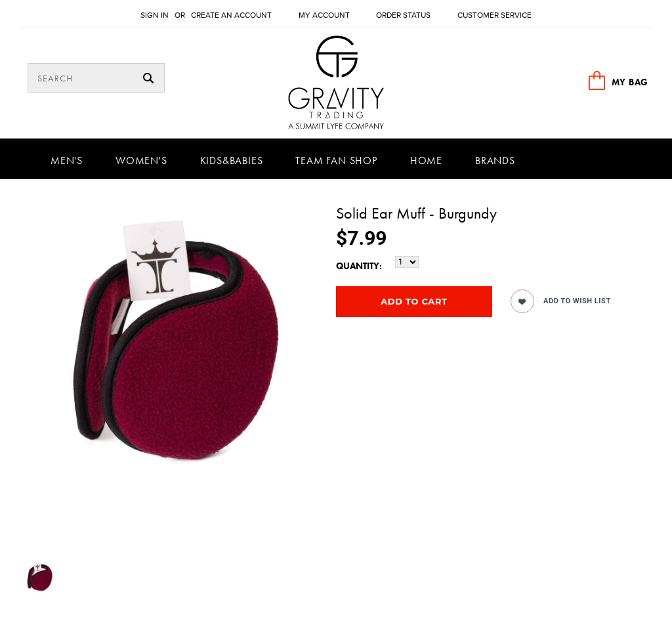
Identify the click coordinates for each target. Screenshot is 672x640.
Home (426, 160)
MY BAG (630, 82)
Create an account (231, 15)
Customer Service (494, 15)
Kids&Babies (232, 160)
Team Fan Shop (336, 160)
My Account (324, 15)
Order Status (403, 15)
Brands (495, 160)
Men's (67, 160)
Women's (141, 160)
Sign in (155, 15)
